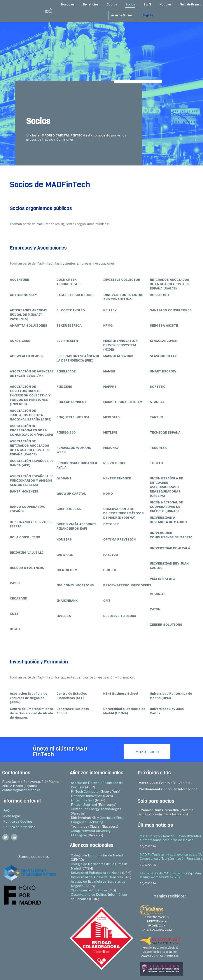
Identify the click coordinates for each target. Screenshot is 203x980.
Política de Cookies (18, 821)
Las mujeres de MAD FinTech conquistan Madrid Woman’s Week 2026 (170, 875)
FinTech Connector (85, 791)
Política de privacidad (19, 827)
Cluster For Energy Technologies (96, 809)
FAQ (6, 810)
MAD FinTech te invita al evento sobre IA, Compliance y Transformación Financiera (171, 857)
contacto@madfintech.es (21, 790)
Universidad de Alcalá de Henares (96, 877)
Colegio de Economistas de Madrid (97, 855)
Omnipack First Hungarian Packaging (97, 820)
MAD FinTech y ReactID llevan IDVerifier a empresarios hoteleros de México (171, 838)
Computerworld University (91, 831)
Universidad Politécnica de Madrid (96, 873)
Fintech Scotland (84, 805)
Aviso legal (12, 816)
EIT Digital (79, 835)
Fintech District (82, 800)
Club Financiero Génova (89, 890)
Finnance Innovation (87, 796)
